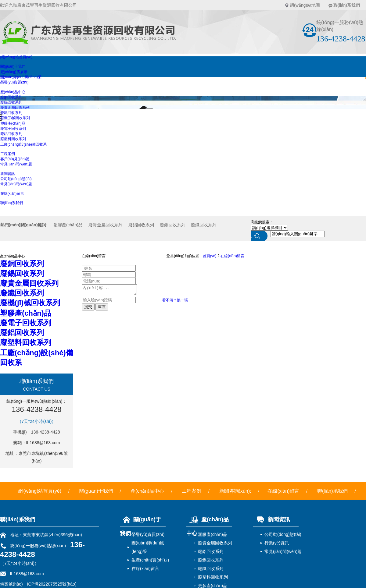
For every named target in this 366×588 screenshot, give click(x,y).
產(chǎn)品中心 (13, 92)
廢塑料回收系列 (13, 139)
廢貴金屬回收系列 (15, 108)
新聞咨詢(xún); (235, 491)
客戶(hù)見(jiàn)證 (15, 159)
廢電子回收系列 (13, 129)
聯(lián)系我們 (347, 5)
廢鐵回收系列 (11, 113)
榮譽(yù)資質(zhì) (14, 82)
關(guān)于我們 (13, 66)
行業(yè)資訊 (277, 543)
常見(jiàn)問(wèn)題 (16, 164)
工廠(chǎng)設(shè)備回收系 (23, 144)
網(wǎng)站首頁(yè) (16, 57)
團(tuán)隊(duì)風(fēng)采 (21, 77)
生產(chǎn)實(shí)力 (150, 560)
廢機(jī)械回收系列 (15, 118)
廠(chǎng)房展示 (14, 72)
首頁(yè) (210, 256)
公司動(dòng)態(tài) (16, 179)
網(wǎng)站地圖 (305, 5)
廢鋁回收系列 (11, 134)
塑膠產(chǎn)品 (13, 123)
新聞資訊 (8, 174)
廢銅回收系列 (11, 97)
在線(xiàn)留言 (12, 193)
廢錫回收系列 (11, 102)
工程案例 (8, 154)
